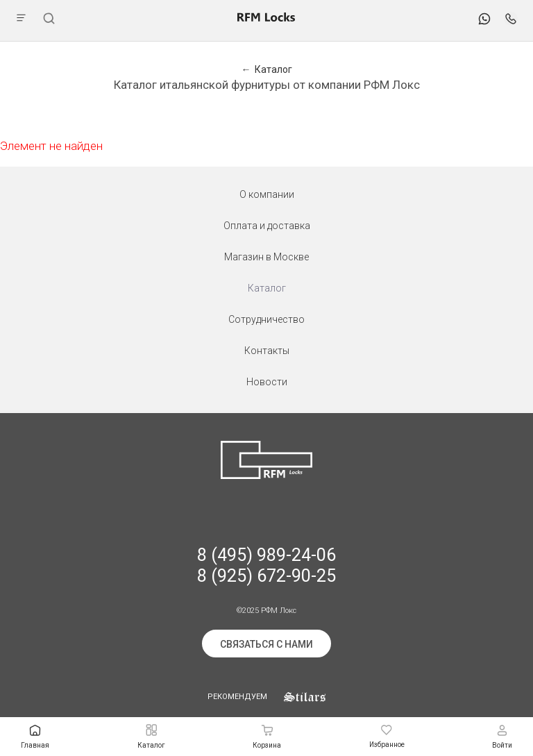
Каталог (267, 288)
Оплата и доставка (267, 226)
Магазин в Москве (266, 257)
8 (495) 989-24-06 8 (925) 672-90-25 (266, 565)
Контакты (267, 351)
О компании (267, 194)
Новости (267, 382)
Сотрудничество (266, 319)
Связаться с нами (266, 644)
